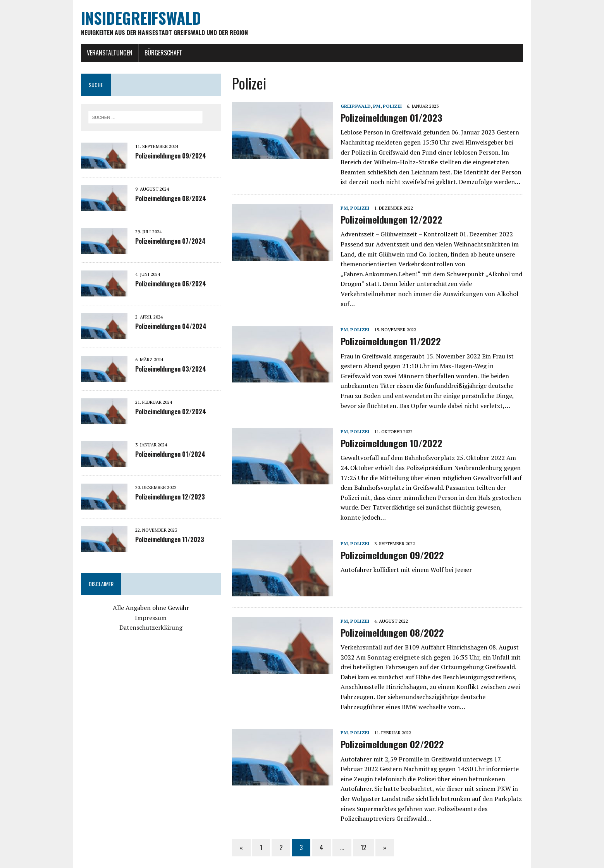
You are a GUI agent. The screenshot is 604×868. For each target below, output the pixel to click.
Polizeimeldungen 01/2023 (389, 118)
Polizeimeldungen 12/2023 (163, 498)
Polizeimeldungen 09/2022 (390, 536)
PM (374, 106)
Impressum (146, 618)
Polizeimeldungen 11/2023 (162, 541)
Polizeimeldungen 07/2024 (163, 242)
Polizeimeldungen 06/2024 (163, 285)
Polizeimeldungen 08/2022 (390, 613)
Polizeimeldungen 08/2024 (163, 200)
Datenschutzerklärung (146, 629)
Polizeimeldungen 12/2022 (389, 220)
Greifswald (353, 106)
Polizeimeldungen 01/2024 (163, 455)
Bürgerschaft (156, 53)
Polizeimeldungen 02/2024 (163, 413)
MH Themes (168, 860)
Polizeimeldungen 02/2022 (390, 725)
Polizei (390, 106)
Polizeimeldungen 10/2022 (389, 434)
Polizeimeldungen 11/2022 (388, 332)
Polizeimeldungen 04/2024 (163, 327)
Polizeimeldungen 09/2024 (163, 157)
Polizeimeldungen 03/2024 (163, 370)
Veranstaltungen (102, 53)
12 (361, 828)
